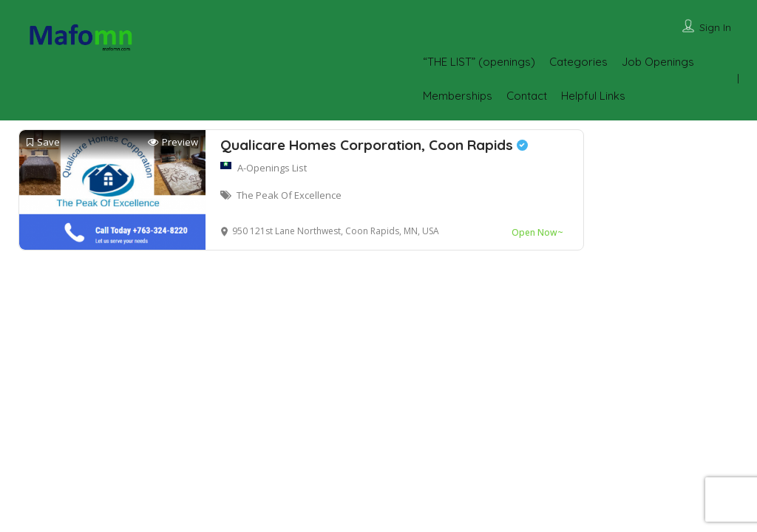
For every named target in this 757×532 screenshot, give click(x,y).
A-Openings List (272, 168)
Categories (578, 62)
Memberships (458, 96)
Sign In (715, 27)
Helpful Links (593, 96)
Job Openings (658, 62)
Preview (173, 142)
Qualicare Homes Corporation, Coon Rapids (374, 145)
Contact (527, 96)
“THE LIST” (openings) (479, 62)
